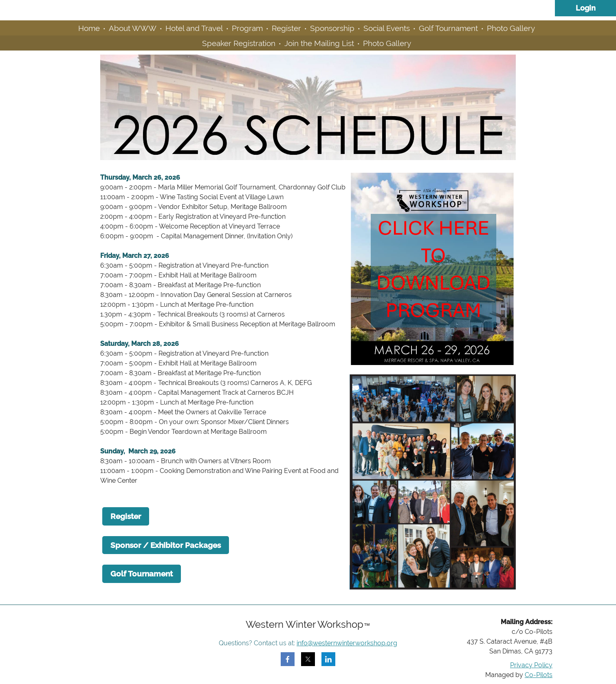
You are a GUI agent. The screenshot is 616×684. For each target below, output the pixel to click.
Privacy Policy (531, 665)
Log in (585, 8)
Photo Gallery (511, 28)
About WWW (133, 28)
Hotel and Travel (194, 28)
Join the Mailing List (319, 43)
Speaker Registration (239, 43)
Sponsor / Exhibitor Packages (166, 545)
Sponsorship (332, 28)
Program (247, 28)
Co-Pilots (539, 675)
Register (286, 28)
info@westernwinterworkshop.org (347, 643)
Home (89, 28)
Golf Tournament (448, 28)
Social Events (387, 28)
